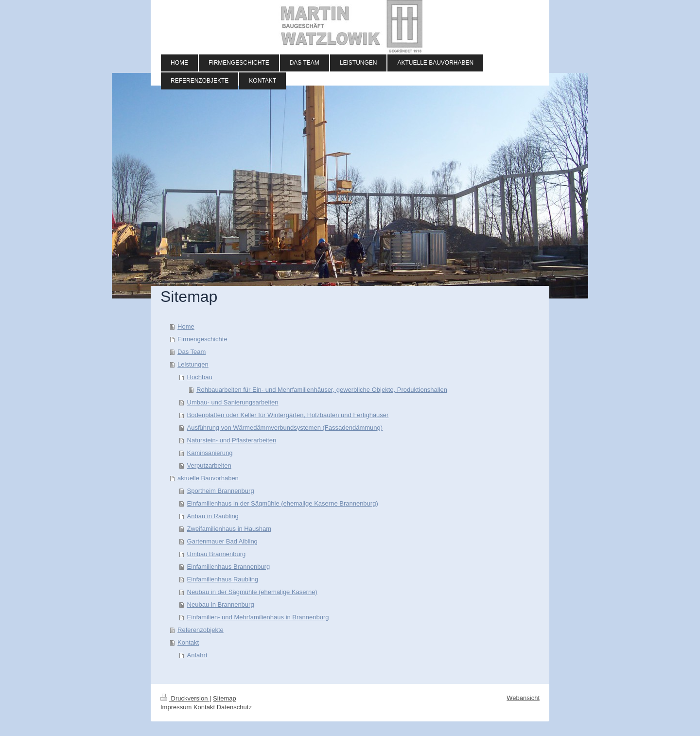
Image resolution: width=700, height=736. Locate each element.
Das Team (192, 352)
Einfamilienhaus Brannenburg (229, 567)
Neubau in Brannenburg (221, 605)
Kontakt (188, 642)
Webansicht (523, 698)
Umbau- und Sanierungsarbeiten (233, 402)
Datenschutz (234, 707)
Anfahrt (197, 655)
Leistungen (193, 364)
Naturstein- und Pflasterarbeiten (232, 440)
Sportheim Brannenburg (221, 491)
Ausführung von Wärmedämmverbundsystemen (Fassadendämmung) (285, 428)
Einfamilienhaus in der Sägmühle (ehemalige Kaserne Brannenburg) (283, 503)
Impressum (176, 707)
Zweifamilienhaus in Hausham (229, 529)
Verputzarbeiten (209, 465)
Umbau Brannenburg (217, 554)
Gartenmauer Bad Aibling (222, 541)
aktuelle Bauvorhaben (208, 478)
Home (186, 326)
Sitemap (225, 698)
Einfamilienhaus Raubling (223, 579)
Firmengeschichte (202, 339)
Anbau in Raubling (213, 516)
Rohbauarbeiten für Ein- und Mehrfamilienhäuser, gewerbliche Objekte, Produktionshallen (322, 390)
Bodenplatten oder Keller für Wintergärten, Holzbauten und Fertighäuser (288, 415)
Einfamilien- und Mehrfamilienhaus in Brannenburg (258, 617)
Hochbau (200, 377)
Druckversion (185, 698)
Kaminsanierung (210, 453)
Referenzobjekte (201, 630)
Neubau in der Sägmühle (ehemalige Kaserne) (252, 592)
